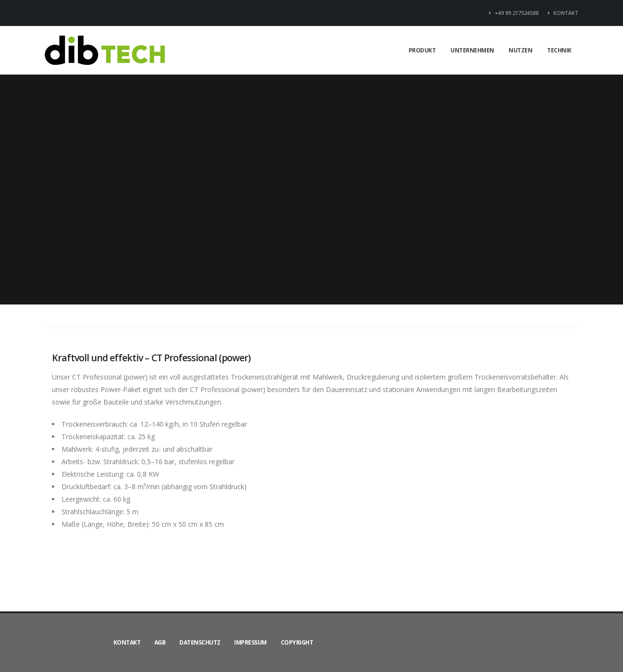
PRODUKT (422, 50)
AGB (160, 642)
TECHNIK (559, 50)
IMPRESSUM (250, 642)
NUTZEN (520, 50)
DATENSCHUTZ (200, 642)
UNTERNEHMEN (472, 50)
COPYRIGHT (297, 642)
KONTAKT (563, 13)
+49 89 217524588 (514, 13)
